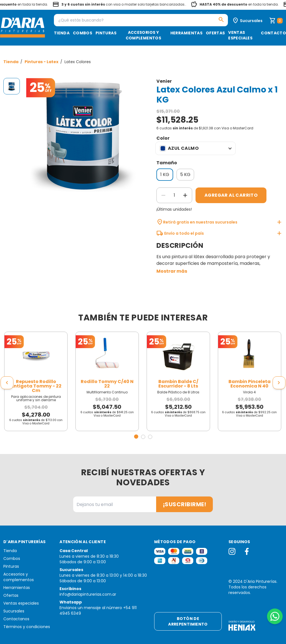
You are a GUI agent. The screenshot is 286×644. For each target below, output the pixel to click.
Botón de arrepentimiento (188, 621)
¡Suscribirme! (185, 504)
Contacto (273, 33)
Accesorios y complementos (143, 35)
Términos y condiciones (27, 627)
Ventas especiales (240, 35)
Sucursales (14, 611)
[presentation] (7, 383)
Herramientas (186, 33)
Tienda (62, 33)
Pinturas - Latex (42, 62)
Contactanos (16, 619)
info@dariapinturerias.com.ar (88, 594)
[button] (136, 437)
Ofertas (215, 33)
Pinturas (106, 33)
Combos (83, 33)
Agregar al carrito (231, 195)
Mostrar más (172, 271)
